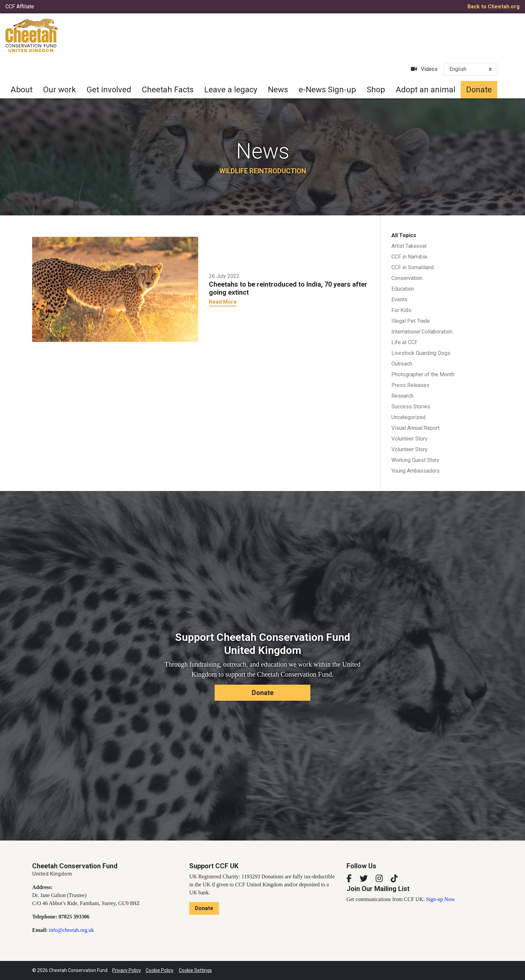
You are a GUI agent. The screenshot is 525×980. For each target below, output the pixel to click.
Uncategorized (408, 417)
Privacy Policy (127, 970)
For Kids (401, 310)
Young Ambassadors (416, 471)
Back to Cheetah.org (494, 7)
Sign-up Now (440, 899)
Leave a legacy (231, 90)
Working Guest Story (415, 460)
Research (402, 396)
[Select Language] (470, 69)
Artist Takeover (409, 246)
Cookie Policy (160, 970)
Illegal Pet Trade (411, 321)
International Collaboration (422, 332)
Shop (376, 90)
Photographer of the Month (423, 374)
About (22, 90)
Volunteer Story (409, 439)
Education (403, 289)
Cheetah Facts (168, 90)
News (278, 90)
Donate (479, 90)
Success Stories (411, 407)
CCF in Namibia (409, 257)
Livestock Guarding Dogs (421, 353)
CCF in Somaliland (412, 267)
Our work (60, 90)
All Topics (404, 235)
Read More (223, 302)
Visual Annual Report (416, 428)
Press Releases (410, 385)
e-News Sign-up (327, 90)
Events (399, 300)
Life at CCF (404, 342)
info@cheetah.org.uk (71, 930)
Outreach (402, 364)
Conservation (407, 278)
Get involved (109, 90)
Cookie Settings (195, 970)
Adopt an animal (426, 90)
